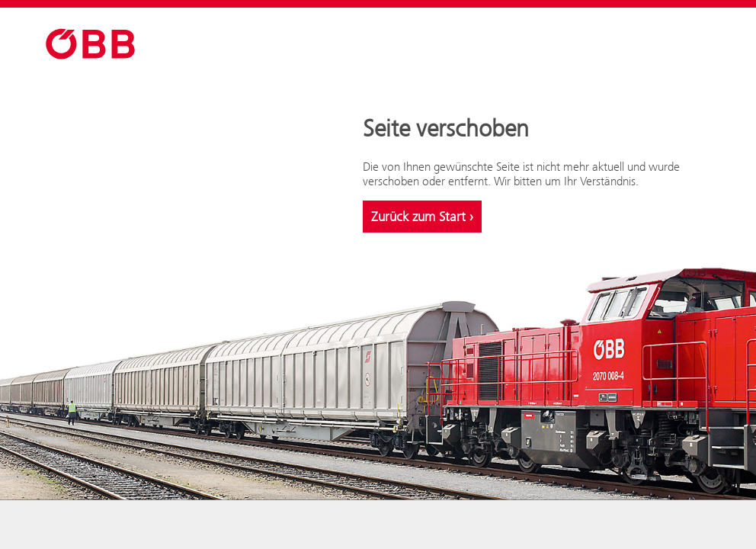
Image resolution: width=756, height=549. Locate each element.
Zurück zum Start (422, 217)
